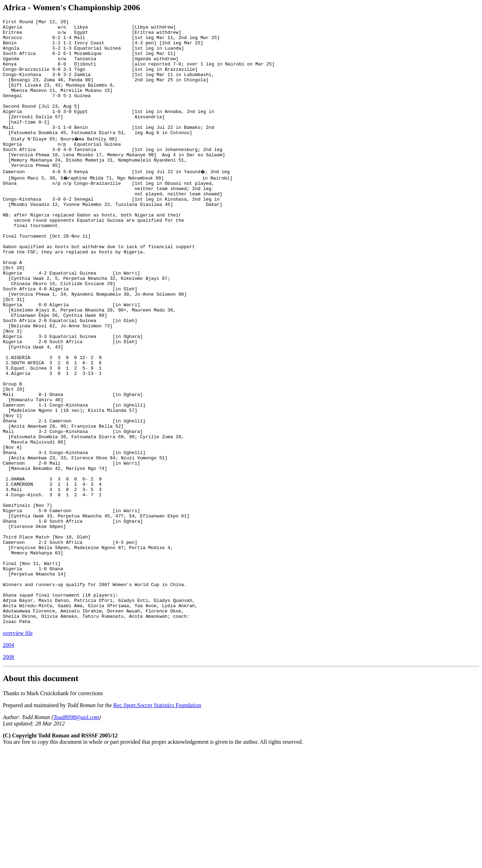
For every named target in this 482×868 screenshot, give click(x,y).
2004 (8, 762)
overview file (18, 750)
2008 (8, 774)
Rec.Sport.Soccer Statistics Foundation (157, 822)
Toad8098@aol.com (76, 834)
